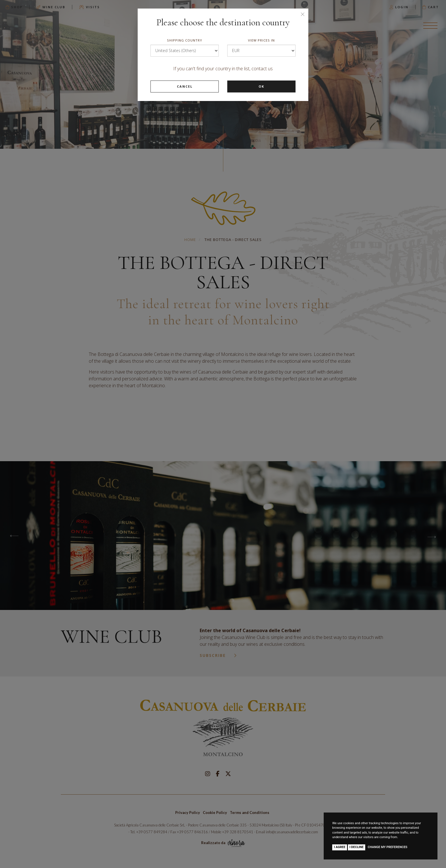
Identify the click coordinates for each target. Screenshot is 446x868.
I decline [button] (357, 847)
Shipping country (185, 40)
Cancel (185, 86)
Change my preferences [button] (388, 847)
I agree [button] (340, 847)
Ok (261, 86)
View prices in (261, 40)
